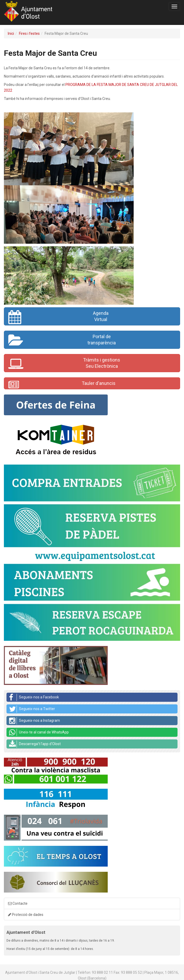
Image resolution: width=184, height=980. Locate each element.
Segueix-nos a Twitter (32, 709)
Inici (11, 33)
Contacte (18, 903)
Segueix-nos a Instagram (35, 721)
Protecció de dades (26, 915)
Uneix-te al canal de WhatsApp (39, 732)
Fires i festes (29, 33)
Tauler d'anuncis (62, 385)
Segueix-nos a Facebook (34, 697)
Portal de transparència (62, 341)
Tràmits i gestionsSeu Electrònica (64, 364)
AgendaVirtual (58, 317)
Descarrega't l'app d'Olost (35, 744)
